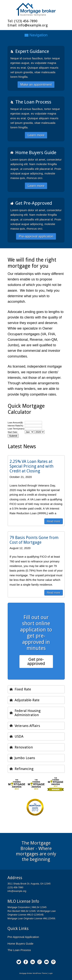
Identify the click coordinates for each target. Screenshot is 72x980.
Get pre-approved (36, 661)
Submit (13, 436)
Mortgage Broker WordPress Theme (33, 973)
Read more (53, 521)
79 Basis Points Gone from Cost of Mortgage (34, 540)
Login (50, 973)
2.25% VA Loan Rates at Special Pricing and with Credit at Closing (32, 466)
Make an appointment (36, 85)
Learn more (36, 135)
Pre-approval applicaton (36, 236)
